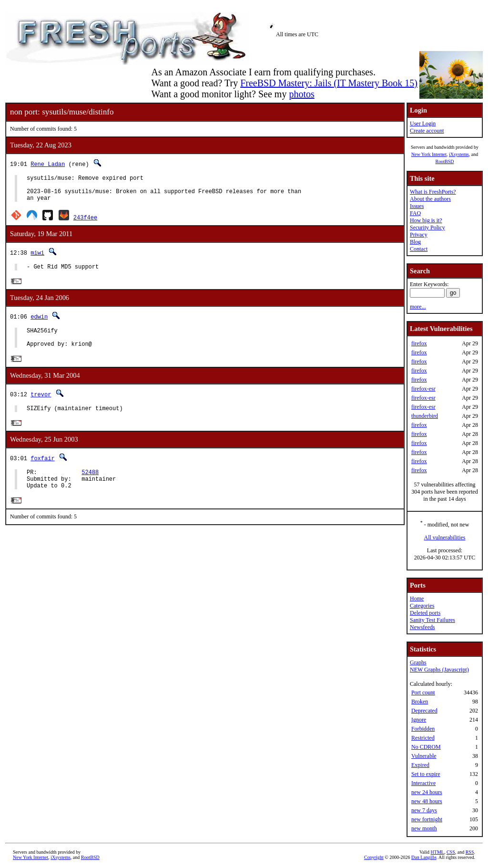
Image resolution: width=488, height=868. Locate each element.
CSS (451, 852)
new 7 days (424, 810)
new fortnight (427, 819)
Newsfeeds (422, 627)
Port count (423, 692)
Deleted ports (425, 613)
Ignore (419, 720)
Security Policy (427, 227)
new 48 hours (427, 801)
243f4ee (85, 223)
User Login (423, 124)
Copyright (374, 857)
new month (424, 828)
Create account (427, 131)
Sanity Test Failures (432, 620)
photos (301, 94)
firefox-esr (423, 389)
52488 (90, 487)
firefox (419, 343)
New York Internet (429, 154)
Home (417, 599)
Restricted (423, 738)
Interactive (423, 783)
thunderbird (425, 416)
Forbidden (423, 729)
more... (418, 307)
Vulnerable (424, 756)
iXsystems (459, 154)
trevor (41, 406)
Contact (419, 249)
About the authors (430, 199)
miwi (37, 258)
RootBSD (445, 161)
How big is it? (426, 220)
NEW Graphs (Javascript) (439, 670)
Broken (420, 702)
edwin (39, 324)
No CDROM (426, 747)
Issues (417, 206)
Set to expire (426, 774)
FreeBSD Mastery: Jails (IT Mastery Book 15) (329, 83)
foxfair (42, 472)
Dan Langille (424, 857)
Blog (415, 242)
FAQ (415, 213)
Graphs (418, 662)
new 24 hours (427, 792)
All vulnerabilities (445, 537)
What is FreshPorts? (433, 192)
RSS (470, 852)
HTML (437, 852)
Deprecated (424, 711)
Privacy (419, 235)
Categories (422, 606)
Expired (420, 765)
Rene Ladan (48, 164)
